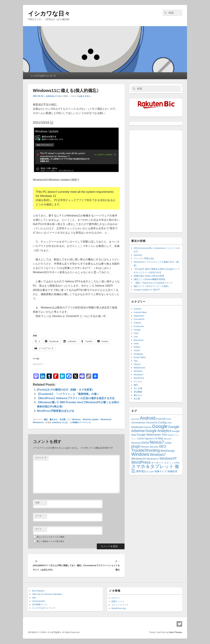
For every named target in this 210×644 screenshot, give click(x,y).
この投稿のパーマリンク (80, 422)
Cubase (137, 323)
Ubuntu (137, 364)
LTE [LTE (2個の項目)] (156, 439)
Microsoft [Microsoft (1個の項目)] (168, 439)
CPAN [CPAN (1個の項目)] (169, 423)
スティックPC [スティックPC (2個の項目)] (172, 463)
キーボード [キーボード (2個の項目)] (157, 463)
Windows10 (106, 419)
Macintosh (139, 340)
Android (137, 309)
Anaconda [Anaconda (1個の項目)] (135, 419)
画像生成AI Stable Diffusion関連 (149, 276)
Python (137, 347)
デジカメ (138, 381)
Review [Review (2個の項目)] (145, 447)
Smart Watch (140, 357)
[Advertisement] (156, 181)
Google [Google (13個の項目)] (160, 426)
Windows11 (38, 422)
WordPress (139, 378)
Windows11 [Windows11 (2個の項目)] (153, 459)
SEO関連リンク (40, 604)
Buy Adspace (38, 591)
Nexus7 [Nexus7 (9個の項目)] (157, 442)
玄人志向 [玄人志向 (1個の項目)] (150, 472)
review (137, 350)
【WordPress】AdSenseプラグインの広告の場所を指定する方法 (76, 398)
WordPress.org (118, 608)
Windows (76, 419)
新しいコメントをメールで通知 (51, 537)
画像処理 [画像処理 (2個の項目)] (172, 471)
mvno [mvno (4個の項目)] (145, 442)
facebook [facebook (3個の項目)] (137, 427)
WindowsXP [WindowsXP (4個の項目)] (168, 458)
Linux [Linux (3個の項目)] (141, 438)
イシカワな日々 (49, 14)
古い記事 (138, 388)
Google (137, 330)
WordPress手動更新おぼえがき (56, 411)
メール (38, 516)
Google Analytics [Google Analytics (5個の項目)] (158, 431)
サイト (38, 529)
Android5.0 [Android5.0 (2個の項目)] (162, 419)
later (34, 598)
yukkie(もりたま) (54, 96)
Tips (136, 361)
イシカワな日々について (43, 76)
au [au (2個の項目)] (169, 419)
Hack (136, 333)
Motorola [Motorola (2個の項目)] (136, 443)
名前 (37, 503)
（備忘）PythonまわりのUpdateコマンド (153, 283)
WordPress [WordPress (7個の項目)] (141, 462)
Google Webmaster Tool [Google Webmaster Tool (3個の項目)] (152, 435)
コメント (41, 458)
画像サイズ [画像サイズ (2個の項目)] (161, 471)
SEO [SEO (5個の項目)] (163, 446)
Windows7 (139, 375)
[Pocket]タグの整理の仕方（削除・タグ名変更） (66, 390)
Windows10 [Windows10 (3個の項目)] (139, 459)
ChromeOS (139, 319)
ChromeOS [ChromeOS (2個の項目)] (152, 423)
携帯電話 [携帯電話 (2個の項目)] (141, 471)
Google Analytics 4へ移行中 (147, 290)
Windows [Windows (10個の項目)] (140, 454)
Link (136, 337)
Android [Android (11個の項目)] (148, 418)
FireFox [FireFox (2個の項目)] (147, 427)
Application (139, 316)
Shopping (138, 354)
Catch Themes (175, 632)
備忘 (46, 419)
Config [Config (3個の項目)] (162, 422)
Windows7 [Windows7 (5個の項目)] (158, 455)
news (136, 344)
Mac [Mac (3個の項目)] (161, 438)
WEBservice (140, 368)
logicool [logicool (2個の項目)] (149, 439)
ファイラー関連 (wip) (144, 258)
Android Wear (140, 312)
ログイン (116, 598)
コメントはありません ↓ (81, 96)
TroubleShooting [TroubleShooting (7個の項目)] (146, 450)
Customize (139, 326)
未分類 (63, 419)
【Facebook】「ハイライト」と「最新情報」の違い (68, 394)
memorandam (39, 601)
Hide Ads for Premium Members (47, 594)
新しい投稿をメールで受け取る (51, 541)
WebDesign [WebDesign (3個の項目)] (168, 451)
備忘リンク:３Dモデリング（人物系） (152, 286)
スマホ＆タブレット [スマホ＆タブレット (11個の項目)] (153, 466)
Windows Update (91, 419)
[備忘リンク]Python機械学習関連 (149, 279)
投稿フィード (118, 601)
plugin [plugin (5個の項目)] (136, 446)
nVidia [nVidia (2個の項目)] (168, 443)
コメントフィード (120, 605)
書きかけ (54, 419)
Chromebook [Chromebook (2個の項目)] (138, 423)
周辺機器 (138, 392)
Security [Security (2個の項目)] (154, 447)
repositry (138, 255)
